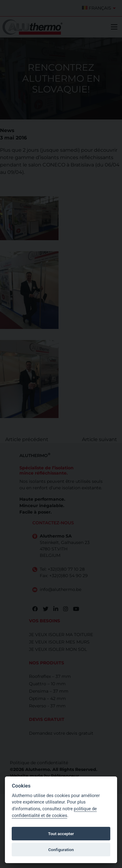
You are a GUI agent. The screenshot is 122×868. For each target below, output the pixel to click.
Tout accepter (61, 834)
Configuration (61, 850)
